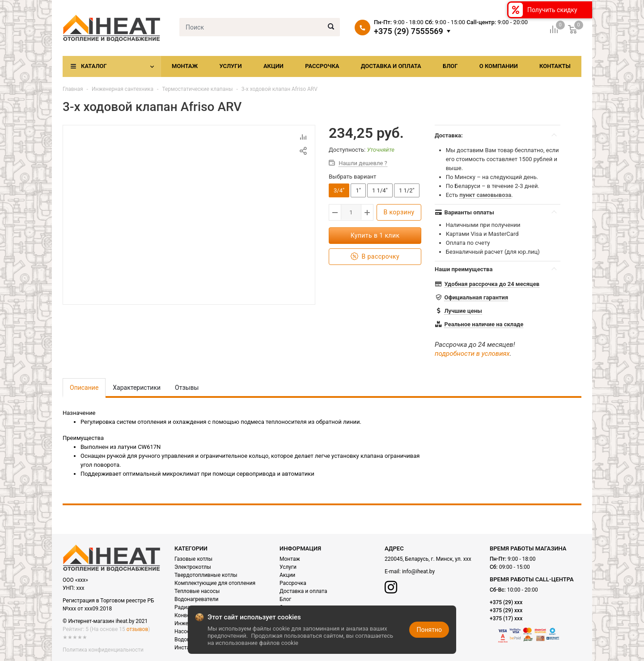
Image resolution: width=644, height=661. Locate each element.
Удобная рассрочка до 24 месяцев (492, 284)
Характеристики (137, 388)
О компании (499, 66)
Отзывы (187, 388)
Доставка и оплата (391, 66)
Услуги (230, 66)
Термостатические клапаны (197, 89)
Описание (84, 388)
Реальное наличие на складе (484, 324)
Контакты (555, 66)
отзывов (137, 629)
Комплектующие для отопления (215, 583)
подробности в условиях (472, 354)
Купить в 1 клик (375, 235)
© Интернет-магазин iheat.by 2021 (105, 621)
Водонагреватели (196, 599)
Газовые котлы (193, 559)
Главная (73, 89)
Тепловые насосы (197, 591)
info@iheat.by (418, 571)
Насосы (184, 631)
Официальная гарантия (476, 297)
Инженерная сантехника (123, 89)
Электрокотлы (193, 567)
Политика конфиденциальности (103, 650)
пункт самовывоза (485, 195)
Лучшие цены (463, 311)
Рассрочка (322, 66)
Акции (273, 66)
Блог (450, 66)
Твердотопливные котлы (206, 575)
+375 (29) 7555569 (409, 31)
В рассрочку (375, 257)
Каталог (94, 66)
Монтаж (185, 66)
